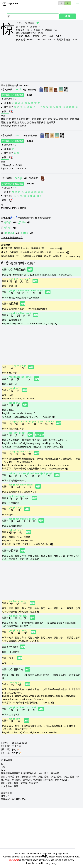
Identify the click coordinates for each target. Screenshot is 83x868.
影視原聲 (39, 435)
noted (76, 857)
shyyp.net (14, 860)
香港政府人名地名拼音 (12, 95)
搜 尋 (68, 16)
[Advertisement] (41, 61)
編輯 (30, 269)
